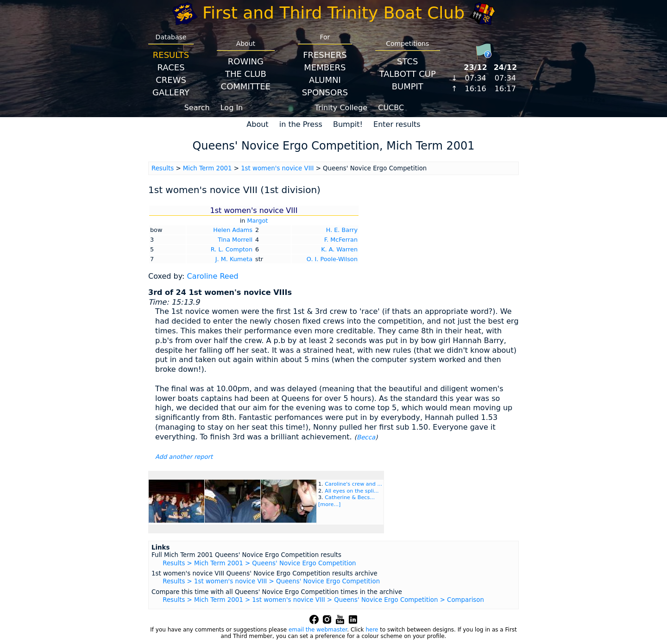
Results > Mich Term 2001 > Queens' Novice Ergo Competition (259, 563)
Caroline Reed (212, 276)
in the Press (301, 124)
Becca (366, 437)
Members (325, 67)
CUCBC (391, 108)
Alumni (325, 80)
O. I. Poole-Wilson (332, 259)
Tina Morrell (235, 240)
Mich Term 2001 (208, 168)
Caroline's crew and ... (353, 484)
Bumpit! (348, 124)
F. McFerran (341, 240)
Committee (246, 86)
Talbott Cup (408, 74)
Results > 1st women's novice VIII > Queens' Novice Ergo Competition (271, 581)
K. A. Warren (339, 249)
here (372, 630)
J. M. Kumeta (234, 259)
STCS (407, 61)
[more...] (329, 504)
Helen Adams (233, 230)
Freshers (325, 55)
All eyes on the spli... (352, 491)
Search (197, 108)
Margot (257, 221)
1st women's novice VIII (277, 168)
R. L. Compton (232, 249)
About (257, 124)
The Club (246, 74)
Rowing (246, 61)
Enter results (397, 124)
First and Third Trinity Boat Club (333, 13)
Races (171, 67)
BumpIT (408, 86)
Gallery (171, 92)
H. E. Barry (342, 230)
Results (171, 55)
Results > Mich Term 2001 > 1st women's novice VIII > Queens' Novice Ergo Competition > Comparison (323, 600)
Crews (171, 80)
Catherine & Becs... (350, 497)
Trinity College (341, 108)
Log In (232, 108)
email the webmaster (318, 630)
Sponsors (325, 92)
